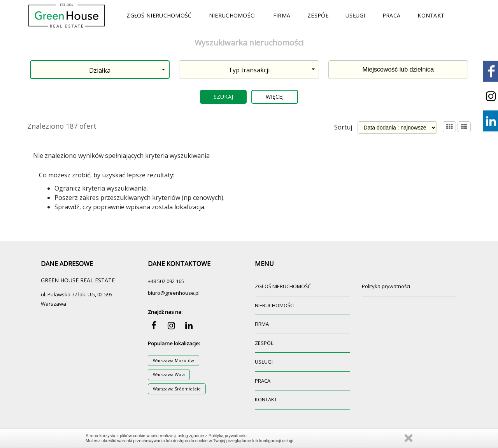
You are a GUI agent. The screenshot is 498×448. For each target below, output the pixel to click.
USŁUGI (355, 15)
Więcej (275, 97)
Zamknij (409, 438)
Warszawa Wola (169, 374)
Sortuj (343, 127)
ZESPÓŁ (318, 15)
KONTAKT (431, 15)
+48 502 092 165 (166, 281)
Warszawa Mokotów (174, 360)
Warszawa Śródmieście (177, 389)
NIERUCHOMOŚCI (232, 15)
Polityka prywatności (386, 286)
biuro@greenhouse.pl (174, 293)
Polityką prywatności (228, 436)
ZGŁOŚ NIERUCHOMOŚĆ (159, 15)
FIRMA (282, 15)
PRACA (392, 15)
